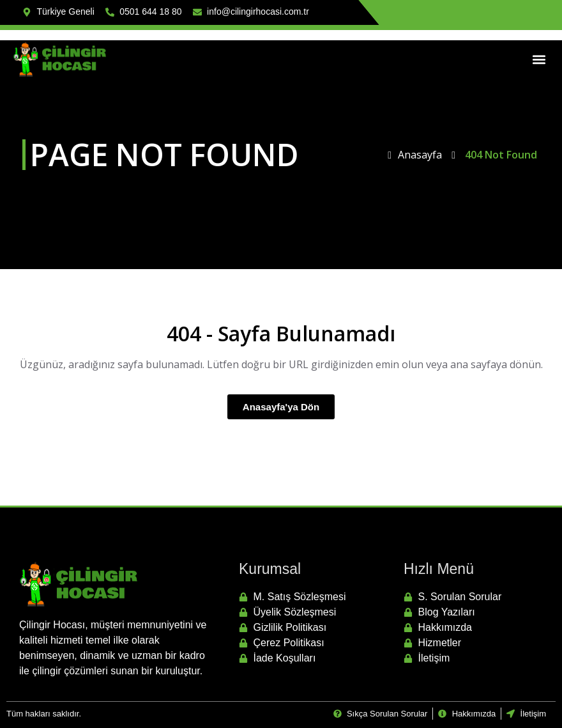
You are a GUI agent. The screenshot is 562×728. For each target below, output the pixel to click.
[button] (539, 59)
